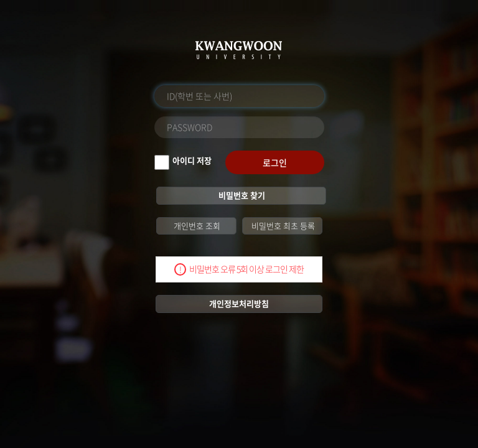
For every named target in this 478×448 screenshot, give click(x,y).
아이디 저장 (192, 160)
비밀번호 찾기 (241, 195)
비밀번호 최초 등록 (282, 226)
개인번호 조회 (196, 226)
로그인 (275, 162)
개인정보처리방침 (239, 303)
